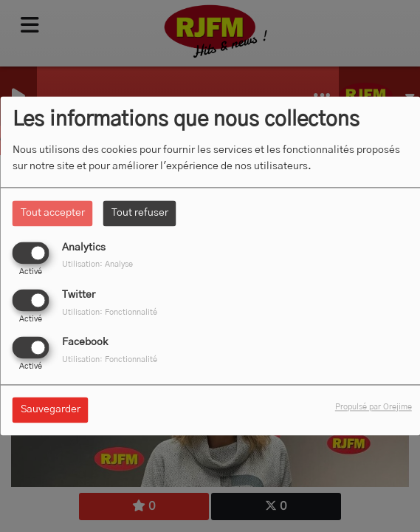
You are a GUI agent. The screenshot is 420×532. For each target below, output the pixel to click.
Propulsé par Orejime (373, 407)
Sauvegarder (51, 410)
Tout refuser (140, 213)
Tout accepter (53, 213)
